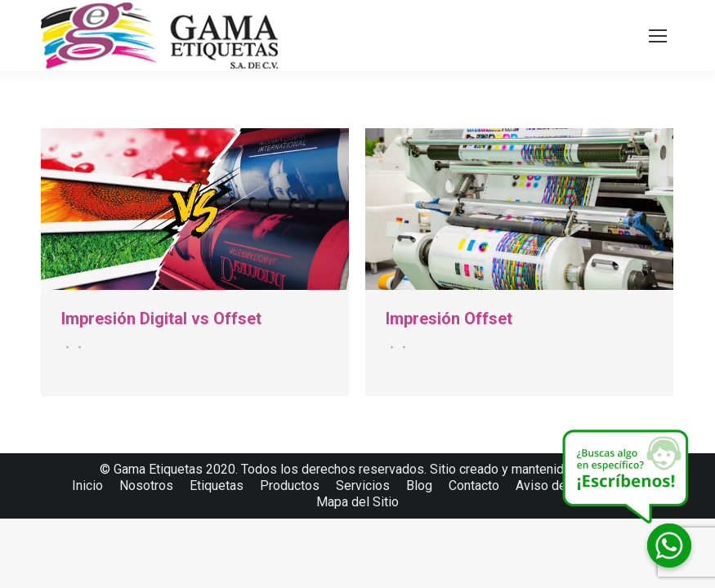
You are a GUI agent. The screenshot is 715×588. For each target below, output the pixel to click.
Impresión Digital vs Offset (161, 318)
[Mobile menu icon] (658, 36)
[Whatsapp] (669, 546)
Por (77, 347)
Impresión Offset (449, 318)
